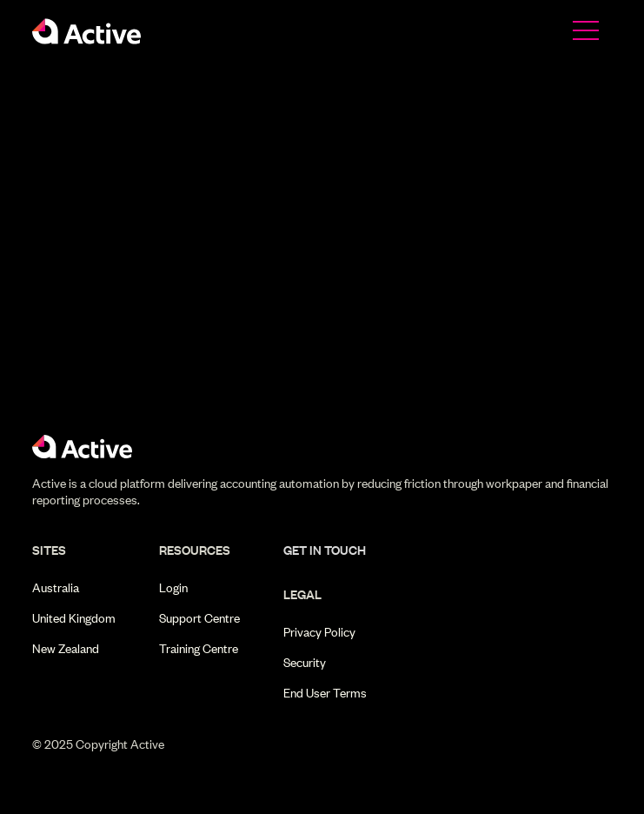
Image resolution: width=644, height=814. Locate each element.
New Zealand (66, 649)
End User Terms (325, 693)
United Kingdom (74, 618)
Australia (56, 588)
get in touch (325, 550)
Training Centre (199, 649)
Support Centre (199, 618)
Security (305, 663)
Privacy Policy (319, 632)
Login (173, 588)
